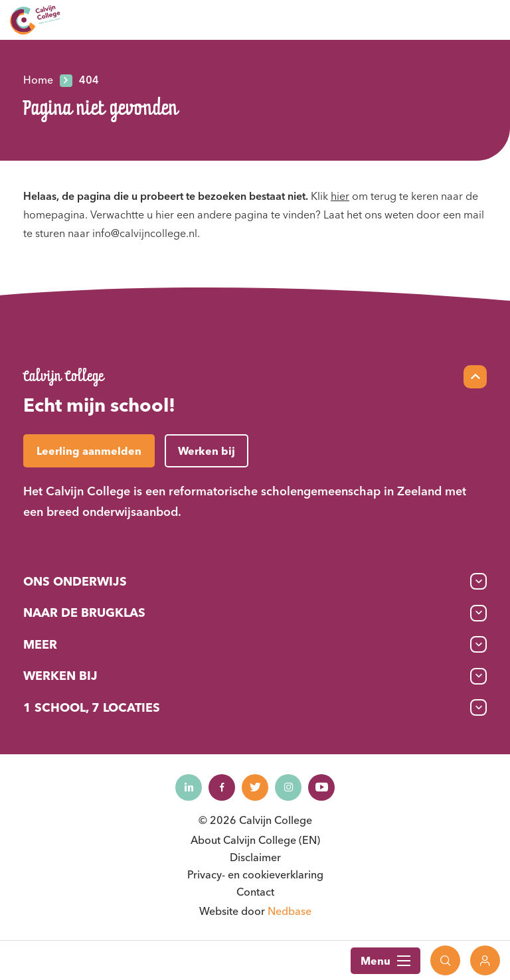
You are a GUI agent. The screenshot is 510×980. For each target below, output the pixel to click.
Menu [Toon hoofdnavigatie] (385, 961)
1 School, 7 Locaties (92, 707)
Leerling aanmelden (89, 451)
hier (340, 196)
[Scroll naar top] (475, 377)
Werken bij (60, 676)
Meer (40, 644)
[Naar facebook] (222, 787)
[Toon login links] (485, 960)
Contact (255, 892)
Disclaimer (255, 857)
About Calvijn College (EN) (255, 840)
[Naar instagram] (288, 787)
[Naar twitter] (255, 787)
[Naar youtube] (321, 787)
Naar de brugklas (84, 612)
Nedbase (290, 911)
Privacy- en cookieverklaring (255, 874)
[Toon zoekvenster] (445, 960)
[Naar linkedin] (189, 787)
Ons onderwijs (75, 581)
